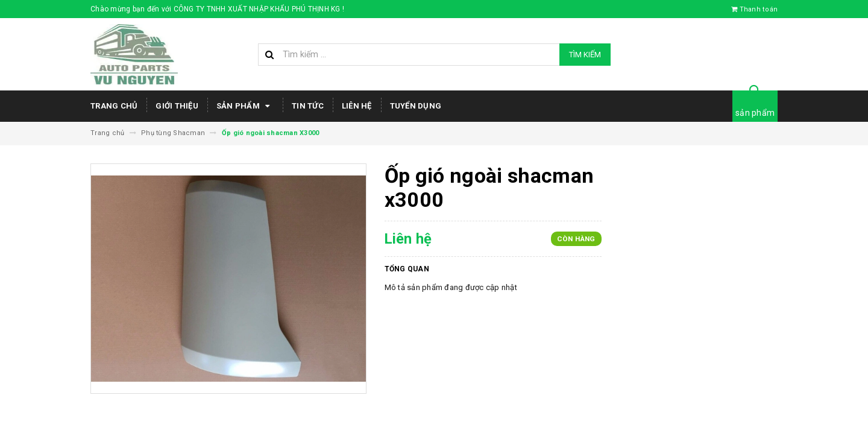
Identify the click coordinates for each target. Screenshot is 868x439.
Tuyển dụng (416, 106)
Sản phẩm (245, 106)
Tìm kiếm (585, 55)
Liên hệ (357, 106)
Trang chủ (114, 106)
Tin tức (308, 106)
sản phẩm (755, 113)
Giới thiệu (177, 106)
